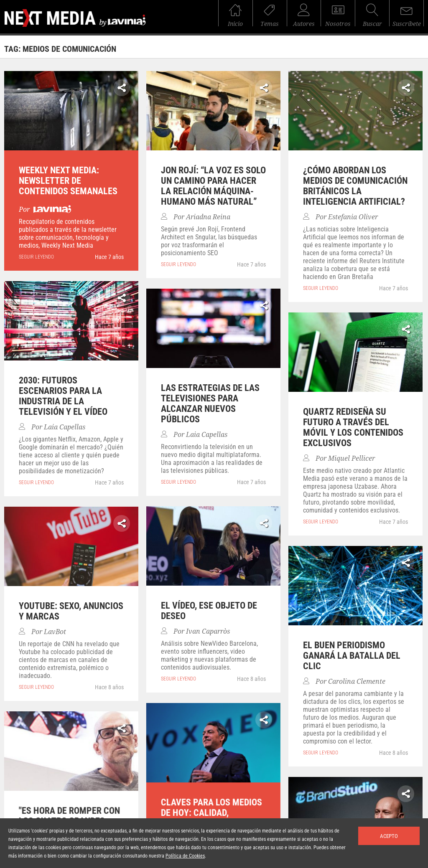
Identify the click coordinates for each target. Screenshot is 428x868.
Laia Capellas (65, 427)
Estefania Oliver (353, 217)
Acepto (389, 836)
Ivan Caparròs (208, 631)
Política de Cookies (185, 856)
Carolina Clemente (357, 681)
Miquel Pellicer (352, 458)
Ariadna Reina (208, 217)
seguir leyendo (36, 257)
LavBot (55, 632)
